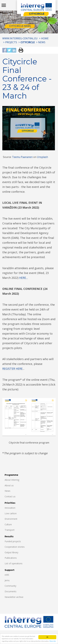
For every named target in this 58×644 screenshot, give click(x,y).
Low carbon (11, 513)
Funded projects (13, 541)
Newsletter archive (14, 597)
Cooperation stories (15, 547)
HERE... (24, 278)
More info (53, 641)
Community (10, 586)
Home (45, 38)
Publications (11, 558)
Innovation (10, 508)
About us (9, 485)
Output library (11, 552)
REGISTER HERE (12, 369)
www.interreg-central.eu (20, 38)
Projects (11, 42)
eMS (7, 575)
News (42, 42)
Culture (8, 524)
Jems (7, 580)
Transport (10, 530)
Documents (11, 591)
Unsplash (42, 157)
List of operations (14, 563)
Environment (11, 519)
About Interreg (12, 480)
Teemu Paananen (22, 157)
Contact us (10, 496)
